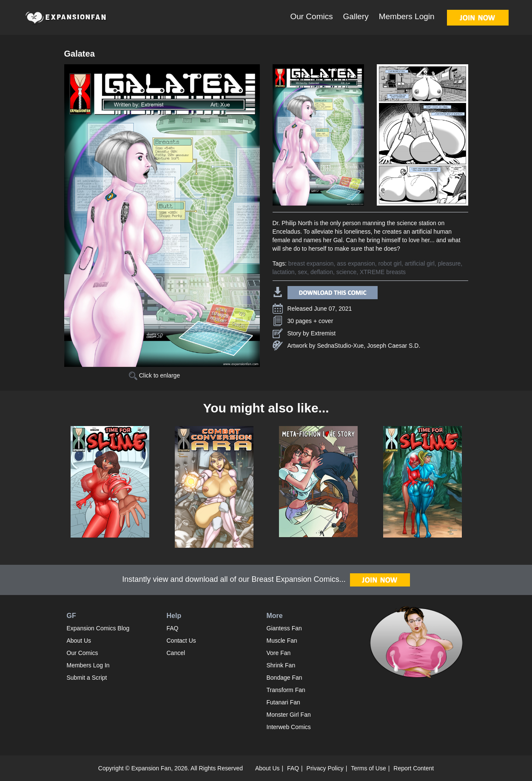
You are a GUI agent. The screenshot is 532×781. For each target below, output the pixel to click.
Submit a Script (87, 678)
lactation (284, 272)
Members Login (407, 16)
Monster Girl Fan (289, 715)
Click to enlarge (154, 375)
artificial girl (420, 263)
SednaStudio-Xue (341, 346)
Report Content (414, 768)
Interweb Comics (289, 727)
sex (302, 272)
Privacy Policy (325, 768)
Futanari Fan (283, 702)
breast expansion (311, 263)
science (346, 272)
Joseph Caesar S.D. (394, 346)
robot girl (390, 263)
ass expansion (356, 263)
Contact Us (181, 641)
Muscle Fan (282, 641)
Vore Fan (279, 653)
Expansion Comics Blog (98, 628)
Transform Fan (286, 690)
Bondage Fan (284, 678)
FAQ (173, 628)
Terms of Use (368, 768)
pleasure (449, 263)
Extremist (323, 333)
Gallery (356, 16)
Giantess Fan (284, 628)
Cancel (176, 653)
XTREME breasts (383, 272)
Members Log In (88, 665)
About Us (79, 641)
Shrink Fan (281, 665)
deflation (322, 272)
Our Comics (311, 16)
